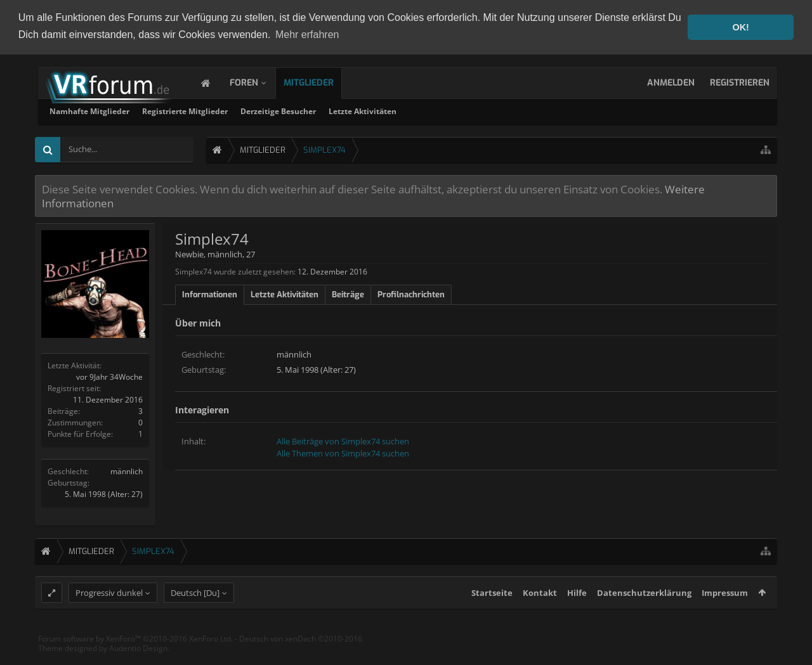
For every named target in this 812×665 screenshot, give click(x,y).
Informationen (210, 293)
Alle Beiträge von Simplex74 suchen (343, 440)
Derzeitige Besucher (446, 110)
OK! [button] (740, 27)
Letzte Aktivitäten (531, 110)
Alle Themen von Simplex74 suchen (343, 452)
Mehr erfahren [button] (307, 35)
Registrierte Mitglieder (353, 110)
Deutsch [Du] (195, 614)
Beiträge (348, 293)
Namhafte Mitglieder (258, 110)
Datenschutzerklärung (644, 614)
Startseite (492, 614)
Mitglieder (321, 81)
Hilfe (577, 614)
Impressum (725, 614)
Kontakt (540, 614)
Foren (257, 81)
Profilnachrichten (411, 293)
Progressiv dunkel (109, 614)
